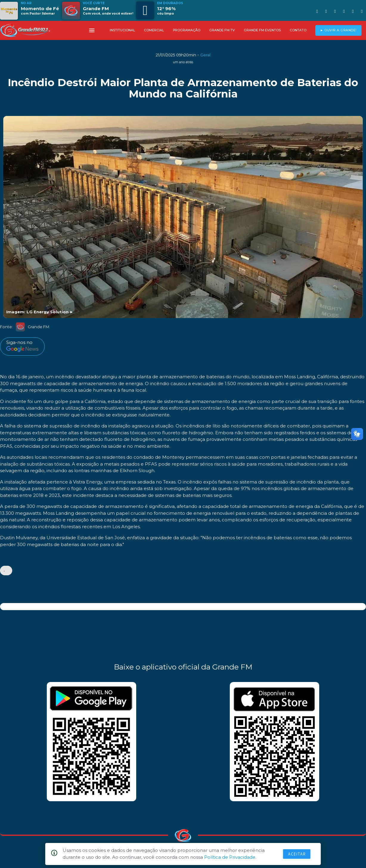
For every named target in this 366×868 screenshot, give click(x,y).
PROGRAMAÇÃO (187, 30)
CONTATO (298, 30)
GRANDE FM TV (222, 30)
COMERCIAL (154, 30)
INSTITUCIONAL (122, 30)
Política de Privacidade (230, 857)
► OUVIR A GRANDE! (338, 30)
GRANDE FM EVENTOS (262, 30)
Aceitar (297, 854)
